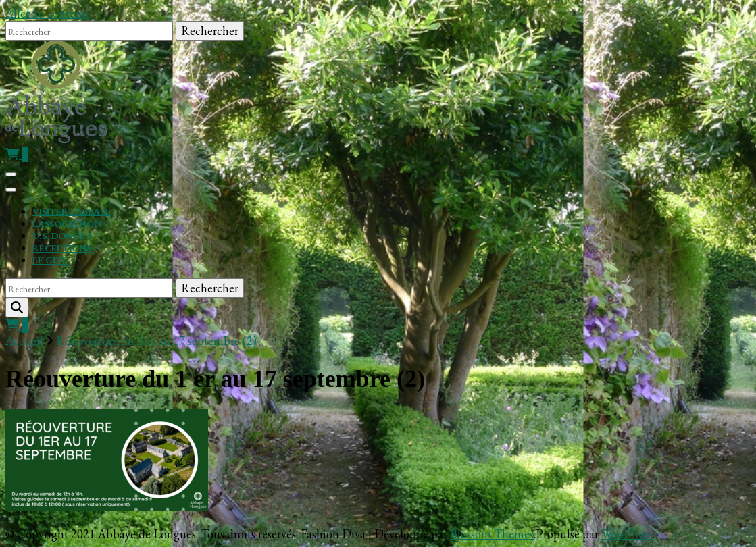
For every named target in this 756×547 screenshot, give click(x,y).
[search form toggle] (17, 308)
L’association (67, 224)
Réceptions (62, 248)
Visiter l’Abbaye (72, 211)
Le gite (50, 260)
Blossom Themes (492, 534)
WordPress (627, 534)
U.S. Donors (62, 236)
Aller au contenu (47, 13)
